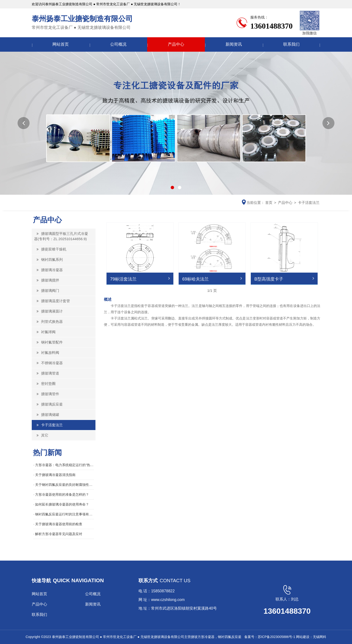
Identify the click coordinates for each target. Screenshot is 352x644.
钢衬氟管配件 (48, 342)
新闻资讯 (234, 44)
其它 (41, 435)
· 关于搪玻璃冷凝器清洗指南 (55, 475)
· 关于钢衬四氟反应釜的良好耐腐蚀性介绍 (64, 485)
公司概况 (118, 44)
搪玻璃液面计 (48, 311)
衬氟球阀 (45, 332)
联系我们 (291, 44)
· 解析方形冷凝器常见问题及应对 (58, 534)
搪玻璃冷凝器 (48, 270)
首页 (269, 203)
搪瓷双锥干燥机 (50, 249)
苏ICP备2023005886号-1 (277, 637)
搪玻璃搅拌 (47, 280)
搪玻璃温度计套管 (52, 301)
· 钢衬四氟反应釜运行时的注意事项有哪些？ (64, 514)
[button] (24, 123)
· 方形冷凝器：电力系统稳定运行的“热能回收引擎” (64, 465)
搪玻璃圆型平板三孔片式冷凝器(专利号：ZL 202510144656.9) (61, 236)
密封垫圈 (45, 384)
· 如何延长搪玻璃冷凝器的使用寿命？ (61, 504)
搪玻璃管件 (47, 394)
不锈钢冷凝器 (48, 363)
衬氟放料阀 (47, 353)
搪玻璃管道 (47, 373)
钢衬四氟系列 (48, 259)
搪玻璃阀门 (47, 291)
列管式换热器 (48, 322)
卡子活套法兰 (309, 203)
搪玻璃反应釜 (48, 404)
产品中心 (176, 44)
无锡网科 (320, 637)
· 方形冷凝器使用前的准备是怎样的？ (61, 494)
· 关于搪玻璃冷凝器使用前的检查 (58, 524)
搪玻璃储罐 (47, 415)
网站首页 (61, 44)
